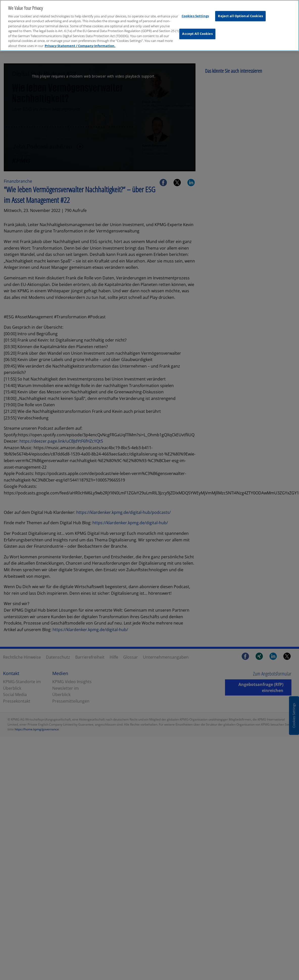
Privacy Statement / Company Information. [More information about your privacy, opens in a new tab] (80, 41)
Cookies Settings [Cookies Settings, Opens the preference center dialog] (195, 11)
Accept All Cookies (197, 29)
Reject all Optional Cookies (240, 11)
